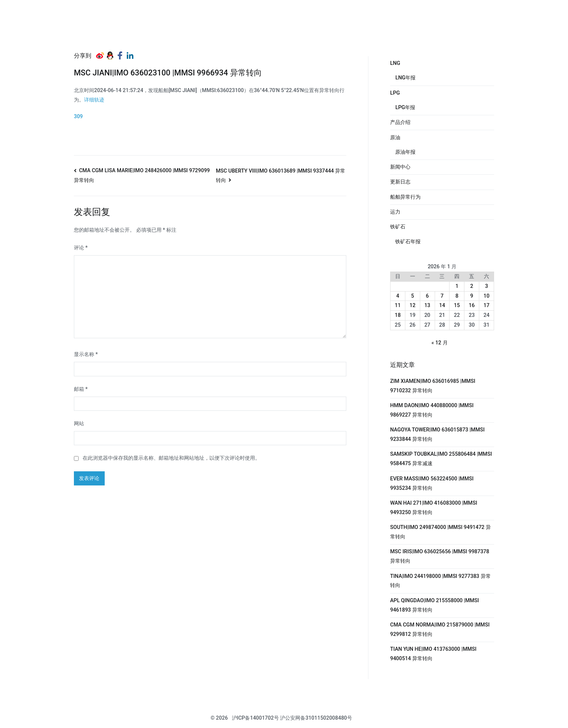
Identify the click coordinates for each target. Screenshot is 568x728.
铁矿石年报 (408, 242)
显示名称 (86, 354)
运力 (395, 212)
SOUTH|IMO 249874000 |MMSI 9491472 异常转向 (440, 532)
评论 (81, 248)
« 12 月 (440, 343)
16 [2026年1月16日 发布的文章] (472, 305)
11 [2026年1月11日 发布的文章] (398, 305)
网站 (79, 424)
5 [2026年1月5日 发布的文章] (413, 296)
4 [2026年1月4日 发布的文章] (398, 296)
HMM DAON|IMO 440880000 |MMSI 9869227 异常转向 (432, 410)
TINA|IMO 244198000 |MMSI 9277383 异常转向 (440, 581)
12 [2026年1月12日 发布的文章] (413, 305)
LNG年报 (405, 78)
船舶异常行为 (405, 197)
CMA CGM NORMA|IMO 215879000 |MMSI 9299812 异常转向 (440, 630)
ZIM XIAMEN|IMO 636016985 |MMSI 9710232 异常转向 (433, 386)
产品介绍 (400, 122)
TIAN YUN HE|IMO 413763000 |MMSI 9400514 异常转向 (433, 654)
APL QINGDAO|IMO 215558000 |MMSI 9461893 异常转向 (435, 605)
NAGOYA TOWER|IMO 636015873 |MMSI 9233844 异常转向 (437, 435)
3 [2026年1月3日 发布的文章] (486, 286)
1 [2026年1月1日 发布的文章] (457, 286)
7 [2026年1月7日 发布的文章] (442, 296)
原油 (395, 138)
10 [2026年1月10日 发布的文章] (486, 296)
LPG (395, 93)
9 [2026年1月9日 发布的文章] (472, 296)
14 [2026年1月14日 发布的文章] (442, 305)
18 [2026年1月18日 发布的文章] (398, 315)
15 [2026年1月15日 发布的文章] (457, 305)
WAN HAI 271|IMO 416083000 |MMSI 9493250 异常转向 (434, 508)
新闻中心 (400, 167)
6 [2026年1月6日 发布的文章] (427, 296)
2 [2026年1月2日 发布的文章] (472, 286)
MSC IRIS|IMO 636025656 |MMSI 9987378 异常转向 (440, 556)
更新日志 (400, 182)
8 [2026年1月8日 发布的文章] (457, 296)
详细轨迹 (94, 100)
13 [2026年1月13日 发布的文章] (427, 305)
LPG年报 (405, 107)
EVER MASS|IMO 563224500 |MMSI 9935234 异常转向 (432, 483)
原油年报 (405, 152)
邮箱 (81, 389)
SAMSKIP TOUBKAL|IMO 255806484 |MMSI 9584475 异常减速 (441, 459)
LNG (395, 63)
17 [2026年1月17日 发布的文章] (486, 305)
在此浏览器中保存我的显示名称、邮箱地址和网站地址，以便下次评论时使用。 (171, 458)
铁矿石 (398, 227)
